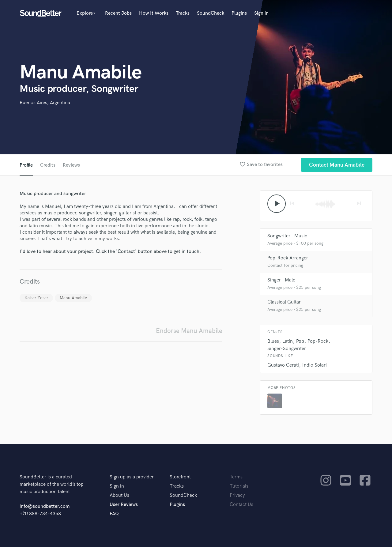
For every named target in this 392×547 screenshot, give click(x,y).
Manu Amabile (73, 298)
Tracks (183, 13)
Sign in (261, 13)
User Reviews (124, 505)
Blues (273, 341)
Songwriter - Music (287, 236)
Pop (300, 341)
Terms (236, 477)
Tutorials (239, 486)
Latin (288, 341)
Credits (48, 165)
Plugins (239, 13)
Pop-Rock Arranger (288, 258)
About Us (119, 495)
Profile (26, 165)
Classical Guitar (284, 302)
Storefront (180, 477)
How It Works (154, 13)
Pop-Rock (318, 341)
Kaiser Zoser (36, 298)
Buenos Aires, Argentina (45, 103)
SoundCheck (211, 13)
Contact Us (241, 505)
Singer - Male (281, 280)
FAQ (114, 514)
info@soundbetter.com (45, 506)
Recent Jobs (118, 13)
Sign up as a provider (132, 477)
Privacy (237, 495)
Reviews (71, 165)
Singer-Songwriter (287, 349)
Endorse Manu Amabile (189, 331)
